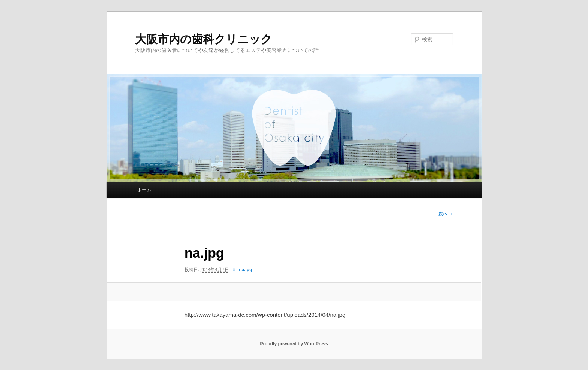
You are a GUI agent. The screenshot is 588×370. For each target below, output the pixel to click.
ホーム (144, 190)
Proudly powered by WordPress (294, 344)
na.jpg (245, 270)
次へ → (446, 214)
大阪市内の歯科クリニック (204, 39)
